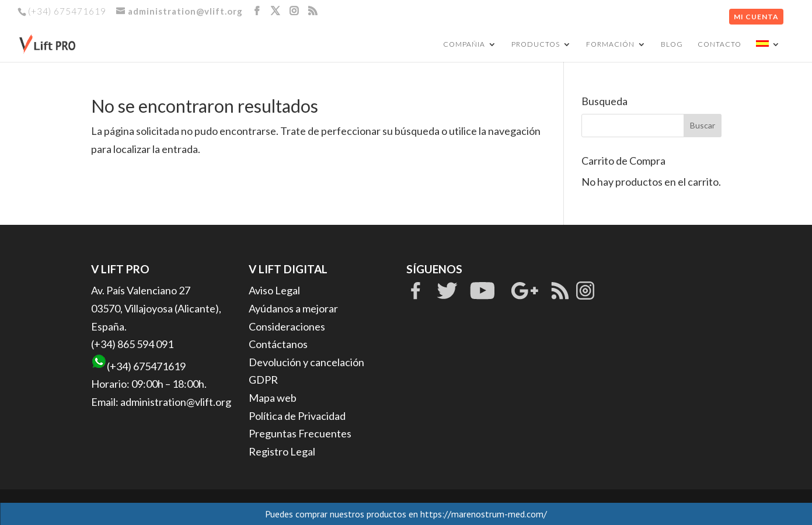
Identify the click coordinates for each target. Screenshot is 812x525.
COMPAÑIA (464, 44)
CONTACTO (719, 44)
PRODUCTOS (536, 44)
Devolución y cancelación (306, 362)
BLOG (672, 44)
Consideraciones (287, 326)
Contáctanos (278, 344)
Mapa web (273, 398)
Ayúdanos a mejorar (293, 308)
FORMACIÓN (610, 44)
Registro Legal (282, 451)
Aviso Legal (274, 290)
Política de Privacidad (297, 416)
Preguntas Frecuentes (300, 433)
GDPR (263, 380)
